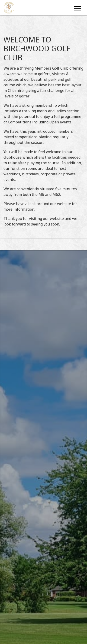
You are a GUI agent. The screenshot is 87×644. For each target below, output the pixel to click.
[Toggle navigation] (77, 8)
